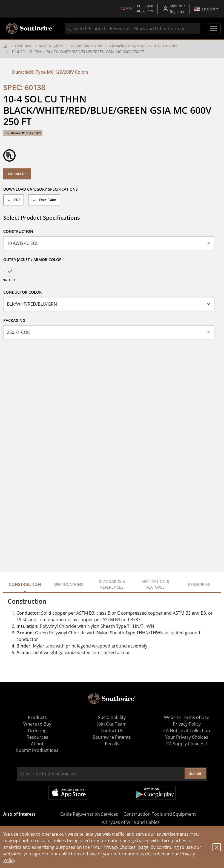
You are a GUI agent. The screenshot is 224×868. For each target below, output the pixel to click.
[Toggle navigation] (214, 28)
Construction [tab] (25, 584)
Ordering (37, 731)
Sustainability (112, 717)
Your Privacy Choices (187, 737)
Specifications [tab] (68, 584)
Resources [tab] (199, 584)
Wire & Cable (51, 46)
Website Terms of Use (187, 717)
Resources (37, 737)
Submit (195, 774)
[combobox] (132, 28)
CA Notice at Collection (187, 731)
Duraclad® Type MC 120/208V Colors (144, 46)
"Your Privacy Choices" (114, 847)
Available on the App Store (69, 793)
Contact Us (17, 174)
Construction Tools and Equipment (160, 814)
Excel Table (44, 200)
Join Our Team (112, 724)
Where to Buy (37, 724)
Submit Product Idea (37, 750)
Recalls (112, 744)
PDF (14, 200)
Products (23, 46)
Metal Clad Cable (87, 46)
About (37, 744)
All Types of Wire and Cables (131, 822)
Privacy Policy (187, 724)
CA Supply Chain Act (187, 744)
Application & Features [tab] (156, 584)
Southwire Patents (112, 737)
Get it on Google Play (155, 793)
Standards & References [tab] (112, 584)
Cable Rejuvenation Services (89, 814)
